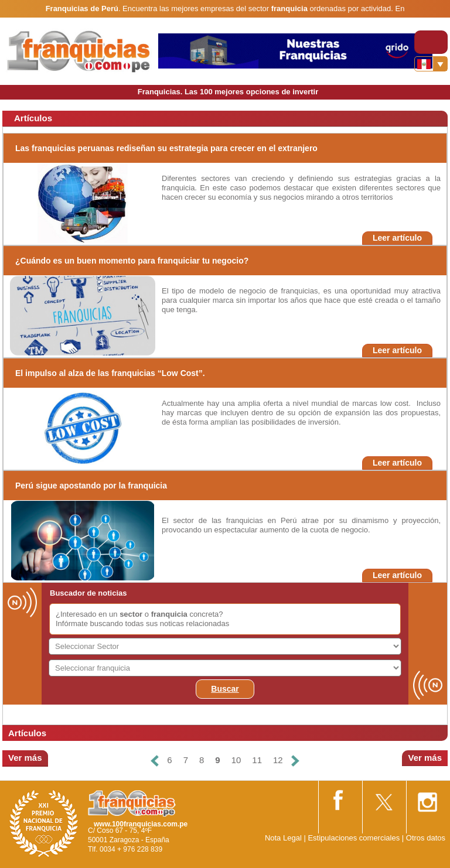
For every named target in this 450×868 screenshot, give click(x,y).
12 (278, 760)
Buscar (225, 689)
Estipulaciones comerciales (354, 838)
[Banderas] (431, 64)
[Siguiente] (295, 761)
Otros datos (426, 838)
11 (257, 760)
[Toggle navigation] (431, 42)
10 (236, 760)
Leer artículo (397, 238)
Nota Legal (283, 838)
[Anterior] (155, 761)
